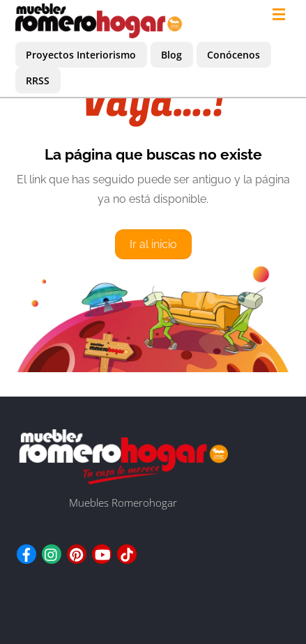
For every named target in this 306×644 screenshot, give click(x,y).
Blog (171, 55)
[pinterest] (77, 552)
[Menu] (282, 15)
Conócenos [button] (234, 55)
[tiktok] (127, 552)
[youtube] (102, 552)
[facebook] (26, 552)
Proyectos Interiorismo (81, 55)
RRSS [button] (38, 80)
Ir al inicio (153, 244)
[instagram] (52, 552)
